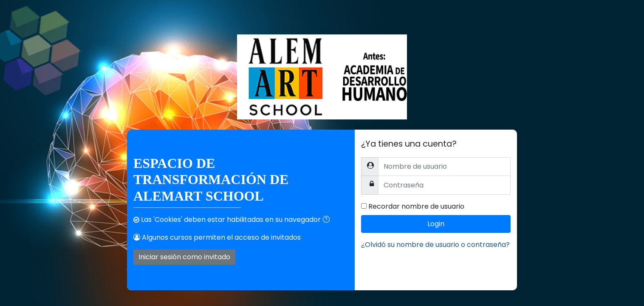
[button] (328, 220)
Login (436, 224)
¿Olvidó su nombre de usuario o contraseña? (435, 245)
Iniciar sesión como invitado (184, 257)
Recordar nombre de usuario (416, 206)
